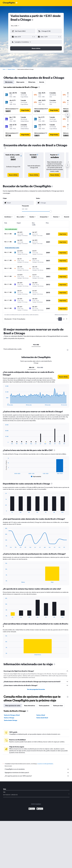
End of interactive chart (4, 404)
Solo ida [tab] (42, 82)
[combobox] (15, 26)
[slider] (51, 211)
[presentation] (32, 20)
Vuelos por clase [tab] (58, 706)
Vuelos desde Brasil (42, 718)
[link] (13, 175)
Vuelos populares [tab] (44, 706)
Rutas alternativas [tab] (30, 706)
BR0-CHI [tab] (32, 367)
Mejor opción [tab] (20, 82)
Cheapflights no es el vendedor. (37, 769)
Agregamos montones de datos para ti (37, 773)
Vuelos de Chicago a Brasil (12, 715)
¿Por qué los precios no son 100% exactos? (37, 776)
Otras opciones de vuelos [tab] (13, 706)
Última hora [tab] (32, 82)
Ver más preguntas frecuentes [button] (36, 689)
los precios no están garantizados (45, 764)
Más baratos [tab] (9, 82)
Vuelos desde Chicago (11, 720)
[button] (22, 37)
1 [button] (60, 319)
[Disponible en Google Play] (32, 809)
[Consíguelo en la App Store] (40, 809)
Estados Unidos (11, 69)
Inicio (4, 69)
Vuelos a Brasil (41, 715)
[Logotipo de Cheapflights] (9, 3)
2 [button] (64, 319)
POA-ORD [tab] (36, 345)
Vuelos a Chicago (9, 718)
